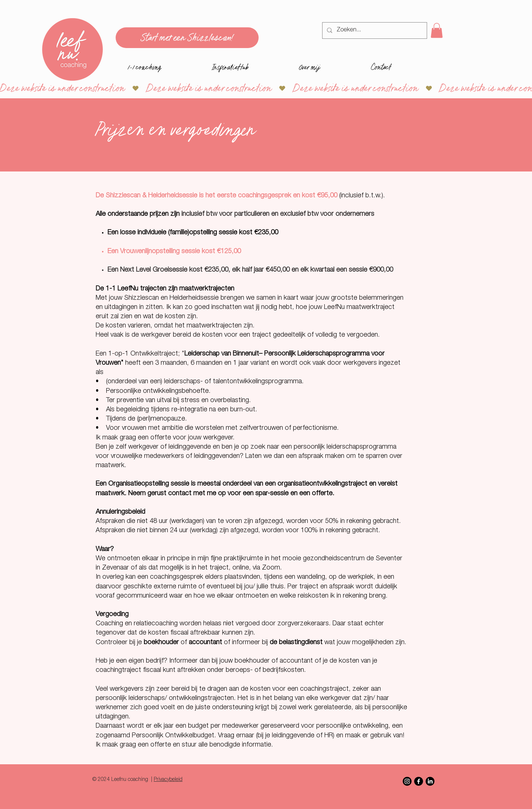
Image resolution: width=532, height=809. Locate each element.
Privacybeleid (168, 780)
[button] (437, 30)
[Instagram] (407, 781)
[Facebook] (419, 781)
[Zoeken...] (374, 30)
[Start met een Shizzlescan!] (187, 38)
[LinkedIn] (430, 781)
